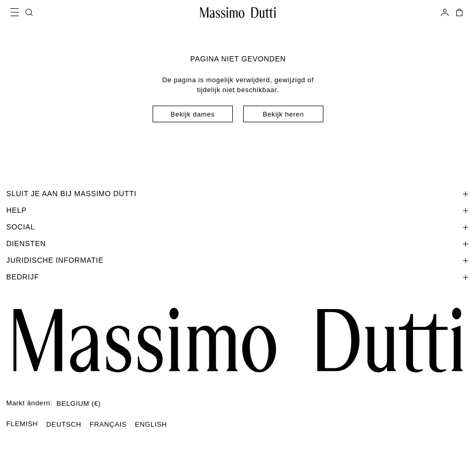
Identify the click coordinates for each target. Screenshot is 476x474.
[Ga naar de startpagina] (238, 340)
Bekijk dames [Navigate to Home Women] (193, 114)
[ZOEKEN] (29, 12)
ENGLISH (151, 424)
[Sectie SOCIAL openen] (238, 227)
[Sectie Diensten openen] (238, 244)
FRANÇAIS (108, 424)
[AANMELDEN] (445, 12)
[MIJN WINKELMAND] (458, 12)
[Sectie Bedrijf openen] (238, 277)
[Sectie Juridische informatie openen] (238, 260)
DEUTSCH (64, 424)
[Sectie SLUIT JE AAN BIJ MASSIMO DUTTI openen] (238, 194)
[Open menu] (18, 12)
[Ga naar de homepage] (238, 12)
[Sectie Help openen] (238, 210)
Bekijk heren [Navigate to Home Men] (283, 114)
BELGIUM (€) (79, 403)
